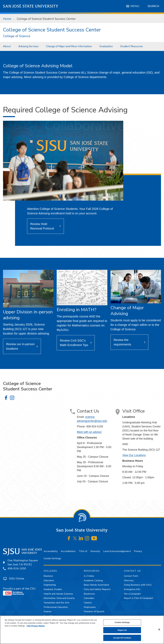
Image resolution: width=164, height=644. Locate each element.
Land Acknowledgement (117, 551)
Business (48, 576)
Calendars (89, 598)
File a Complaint (132, 594)
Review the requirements (122, 342)
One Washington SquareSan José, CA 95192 (23, 562)
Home (7, 19)
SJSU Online (17, 579)
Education (49, 580)
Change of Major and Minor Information (69, 46)
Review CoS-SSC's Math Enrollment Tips (74, 343)
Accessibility (51, 551)
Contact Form (131, 576)
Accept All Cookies (122, 638)
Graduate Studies (53, 589)
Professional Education (56, 607)
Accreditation (68, 551)
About (7, 46)
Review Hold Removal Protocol (42, 226)
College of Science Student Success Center (46, 19)
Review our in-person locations (20, 346)
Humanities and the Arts (56, 603)
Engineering (50, 585)
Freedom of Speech (94, 611)
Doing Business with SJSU (138, 585)
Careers (88, 603)
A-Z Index (89, 576)
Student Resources (132, 46)
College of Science (17, 36)
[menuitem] (8, 46)
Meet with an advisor (89, 432)
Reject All (122, 630)
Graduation (106, 46)
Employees (90, 607)
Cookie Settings (52, 558)
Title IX (83, 551)
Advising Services (28, 46)
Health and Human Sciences (58, 594)
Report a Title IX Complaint (138, 598)
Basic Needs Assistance (96, 585)
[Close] (159, 629)
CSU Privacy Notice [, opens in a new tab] (36, 626)
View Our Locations (134, 455)
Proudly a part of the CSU (19, 591)
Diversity (95, 551)
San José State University (31, 6)
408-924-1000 (17, 568)
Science (48, 611)
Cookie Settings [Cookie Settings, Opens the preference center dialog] (122, 622)
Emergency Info (132, 589)
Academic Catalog (93, 580)
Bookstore (89, 594)
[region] (82, 630)
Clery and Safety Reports (97, 589)
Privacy (138, 551)
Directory (129, 580)
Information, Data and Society (59, 598)
